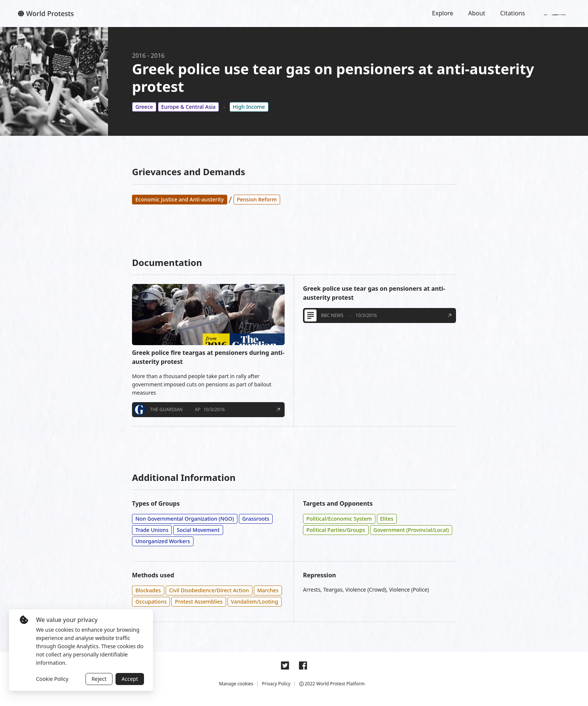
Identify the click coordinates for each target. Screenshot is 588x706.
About (476, 13)
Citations (513, 13)
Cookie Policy (52, 679)
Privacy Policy (276, 684)
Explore (442, 13)
